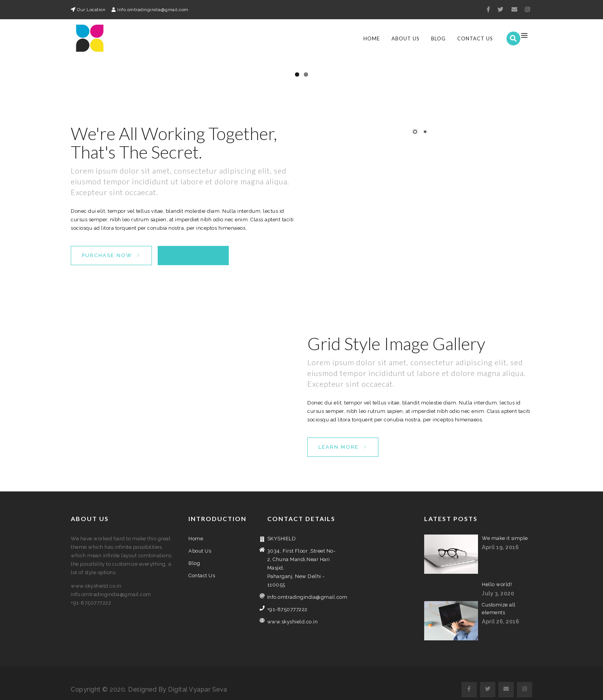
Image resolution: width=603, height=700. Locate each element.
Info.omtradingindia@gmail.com (302, 591)
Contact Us (475, 38)
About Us (406, 38)
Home (372, 38)
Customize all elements (499, 602)
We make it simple (505, 532)
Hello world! (497, 578)
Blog (438, 38)
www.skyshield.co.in (293, 616)
